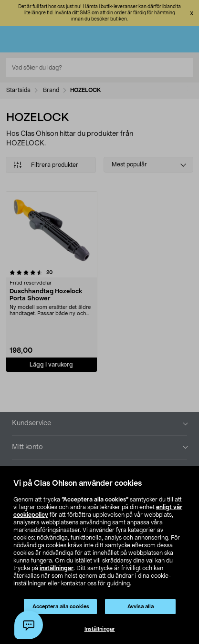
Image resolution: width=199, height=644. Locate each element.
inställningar (57, 568)
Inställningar (100, 629)
